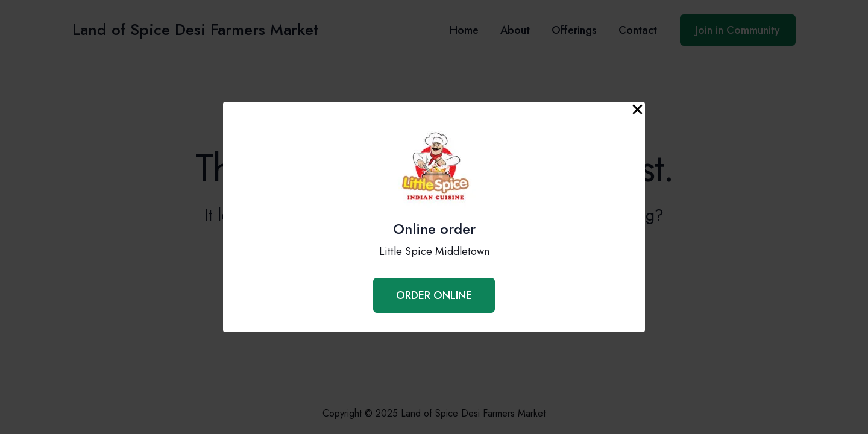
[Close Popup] (637, 110)
